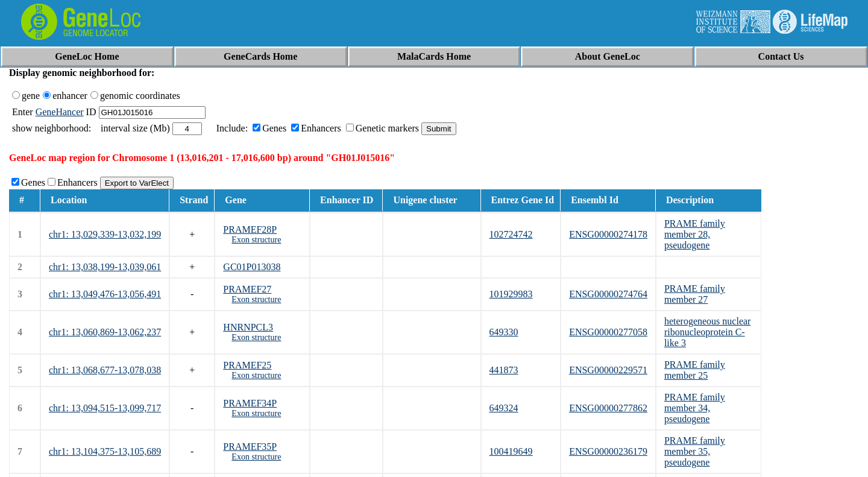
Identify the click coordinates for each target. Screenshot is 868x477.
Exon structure (256, 240)
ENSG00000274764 (608, 294)
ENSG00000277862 (608, 408)
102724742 (511, 234)
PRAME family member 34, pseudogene (695, 408)
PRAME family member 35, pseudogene (695, 451)
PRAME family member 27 (695, 294)
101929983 (511, 294)
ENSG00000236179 (608, 451)
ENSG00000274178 (608, 234)
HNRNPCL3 (248, 327)
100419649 (511, 451)
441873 (504, 370)
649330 (504, 332)
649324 (504, 408)
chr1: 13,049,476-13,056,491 (105, 294)
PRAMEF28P (250, 229)
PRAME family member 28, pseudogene (695, 234)
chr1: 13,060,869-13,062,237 (105, 332)
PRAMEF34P (250, 403)
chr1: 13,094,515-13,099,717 (105, 408)
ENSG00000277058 (608, 332)
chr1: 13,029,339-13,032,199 (105, 234)
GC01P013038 (252, 267)
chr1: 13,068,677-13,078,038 (105, 370)
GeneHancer (60, 112)
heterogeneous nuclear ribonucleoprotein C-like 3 (707, 332)
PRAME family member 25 (695, 370)
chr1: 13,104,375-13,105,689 (105, 451)
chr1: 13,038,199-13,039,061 (105, 267)
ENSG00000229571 (608, 370)
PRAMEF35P (250, 447)
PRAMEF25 (247, 365)
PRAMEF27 (247, 289)
